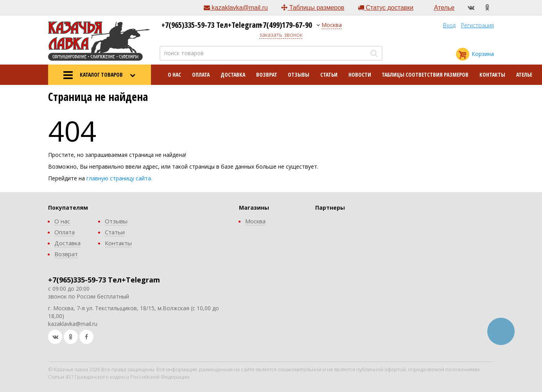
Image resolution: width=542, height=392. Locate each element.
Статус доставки (386, 8)
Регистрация (477, 25)
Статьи (329, 75)
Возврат (267, 75)
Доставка (233, 75)
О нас (174, 75)
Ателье (444, 8)
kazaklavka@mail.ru (236, 8)
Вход (449, 25)
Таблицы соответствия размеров (425, 75)
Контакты (492, 75)
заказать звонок (281, 35)
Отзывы (299, 75)
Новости (360, 75)
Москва (332, 25)
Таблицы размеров (313, 8)
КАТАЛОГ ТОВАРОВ (99, 75)
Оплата (201, 75)
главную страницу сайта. (119, 178)
